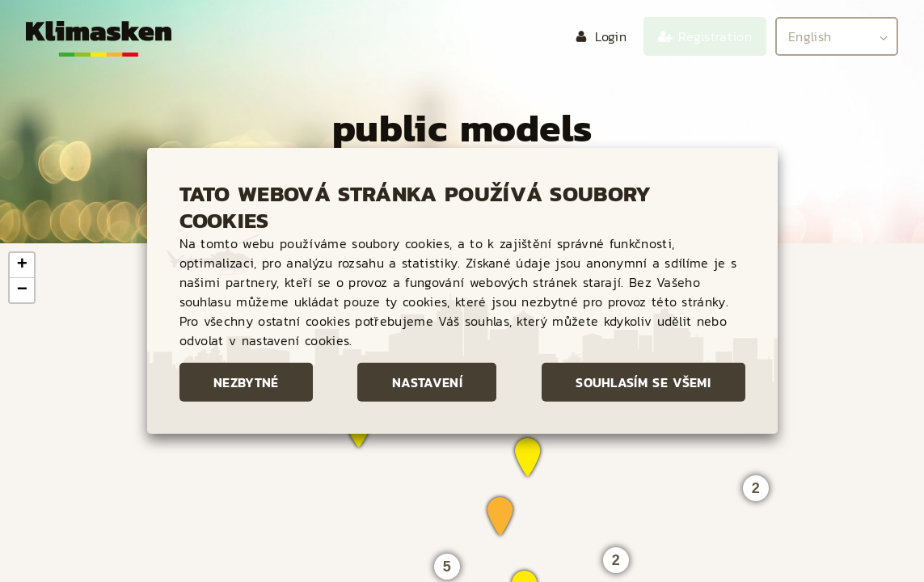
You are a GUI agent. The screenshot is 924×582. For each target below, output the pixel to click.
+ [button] (23, 265)
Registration (715, 36)
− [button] (23, 290)
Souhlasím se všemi (643, 382)
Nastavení (427, 382)
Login (611, 36)
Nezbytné (246, 382)
